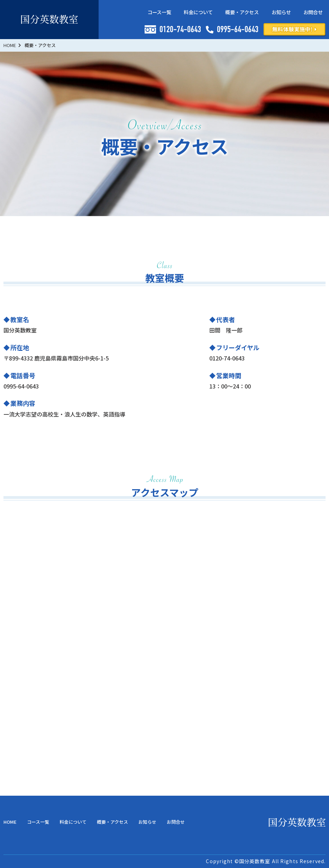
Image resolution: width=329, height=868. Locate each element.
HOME (10, 822)
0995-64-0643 (232, 30)
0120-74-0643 (173, 30)
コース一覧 (159, 12)
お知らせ (281, 12)
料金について (198, 12)
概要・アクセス (242, 12)
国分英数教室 (255, 861)
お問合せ (313, 12)
